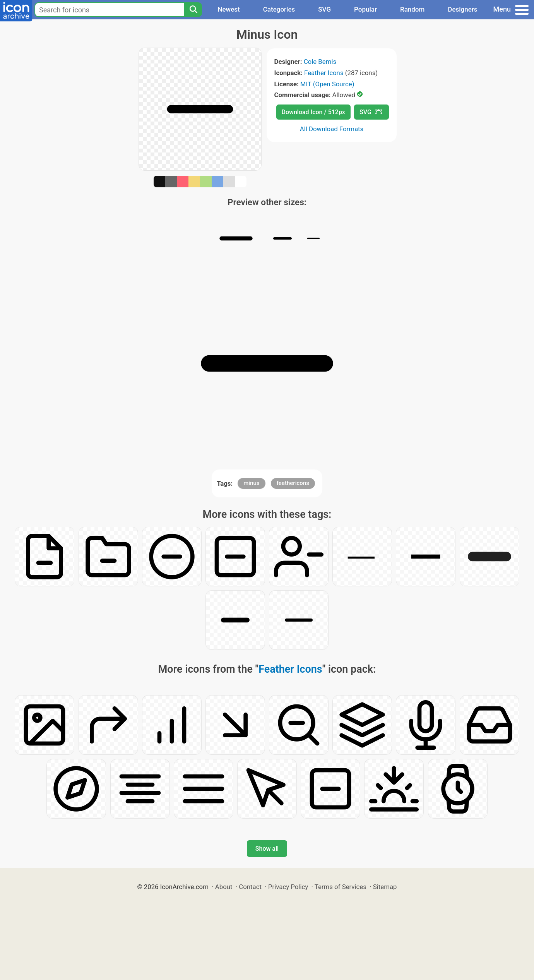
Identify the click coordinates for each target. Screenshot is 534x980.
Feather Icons (324, 73)
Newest (228, 9)
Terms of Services (341, 887)
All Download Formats (332, 129)
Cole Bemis (320, 62)
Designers (462, 9)
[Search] (193, 10)
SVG (324, 9)
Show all (267, 849)
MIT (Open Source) (327, 84)
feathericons (293, 483)
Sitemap (385, 887)
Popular (365, 9)
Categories (279, 9)
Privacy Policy (288, 887)
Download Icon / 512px (313, 112)
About (224, 887)
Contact (250, 887)
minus (251, 483)
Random (412, 9)
